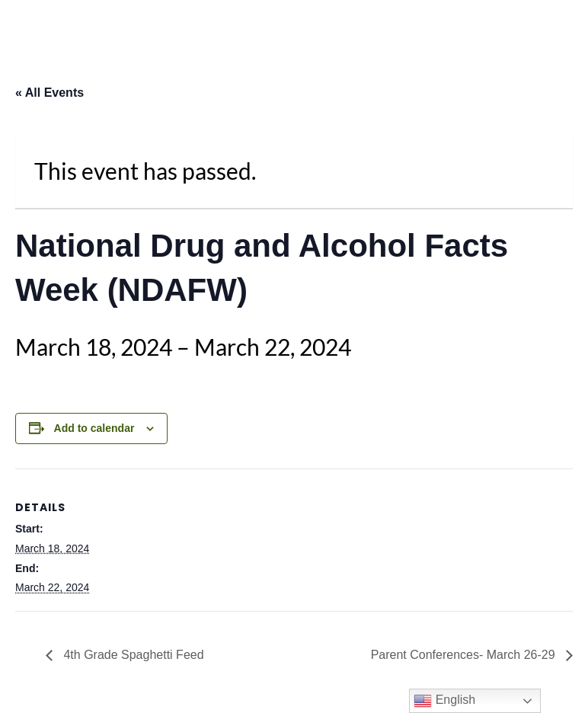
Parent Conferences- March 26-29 (465, 655)
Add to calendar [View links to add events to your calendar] (94, 428)
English (444, 701)
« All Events (50, 93)
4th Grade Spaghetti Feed (132, 655)
